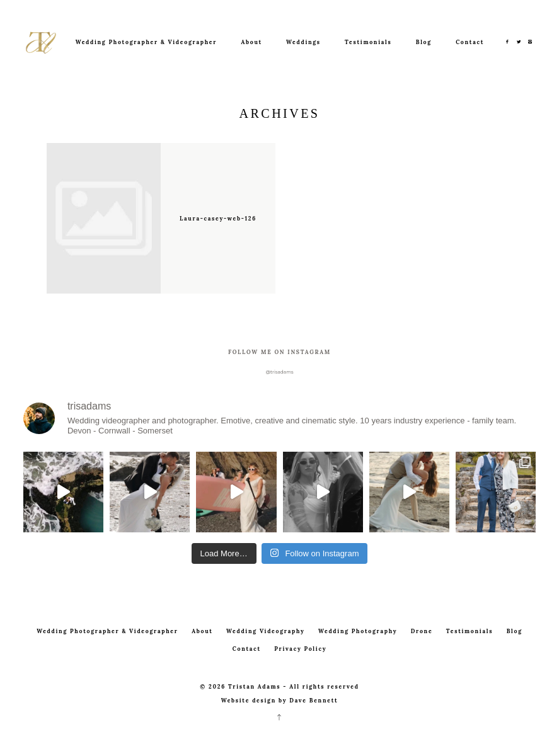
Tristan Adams (254, 686)
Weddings (303, 42)
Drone (422, 631)
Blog (424, 42)
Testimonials (368, 42)
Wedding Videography (266, 631)
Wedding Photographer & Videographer (147, 42)
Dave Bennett (314, 700)
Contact (470, 42)
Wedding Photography (358, 631)
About (251, 42)
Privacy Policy (300, 649)
